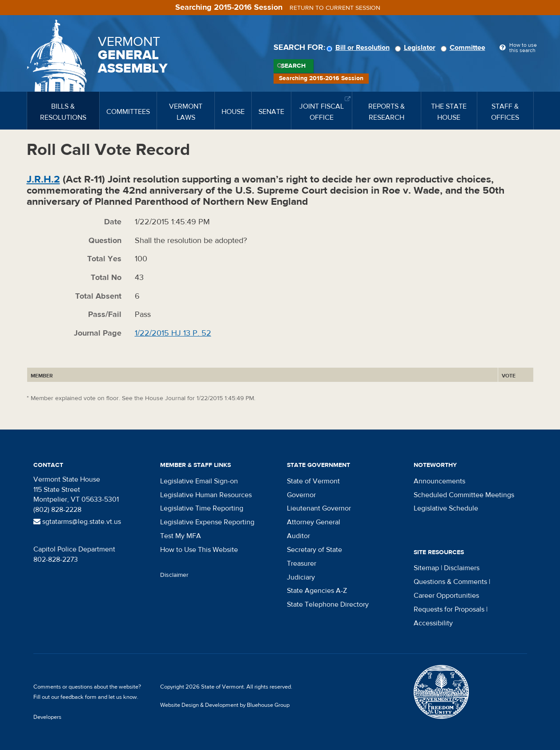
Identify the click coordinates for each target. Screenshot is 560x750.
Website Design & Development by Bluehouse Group (225, 705)
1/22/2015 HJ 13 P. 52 (173, 333)
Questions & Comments (450, 582)
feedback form (79, 697)
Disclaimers (462, 568)
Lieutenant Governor (319, 508)
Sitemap (426, 568)
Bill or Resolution (359, 48)
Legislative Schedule (446, 508)
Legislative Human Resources (206, 495)
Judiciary (301, 577)
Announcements (439, 481)
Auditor (298, 536)
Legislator (417, 48)
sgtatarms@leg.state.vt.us (77, 522)
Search (293, 66)
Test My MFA (181, 536)
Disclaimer (174, 575)
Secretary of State (314, 550)
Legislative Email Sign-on (199, 481)
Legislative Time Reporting (202, 508)
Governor (301, 495)
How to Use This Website (199, 550)
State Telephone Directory (328, 604)
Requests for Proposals (449, 609)
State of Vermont (313, 481)
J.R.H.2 (43, 179)
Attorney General (314, 522)
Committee (464, 48)
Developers (47, 717)
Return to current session (335, 8)
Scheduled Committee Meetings (464, 495)
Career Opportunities (446, 596)
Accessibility (433, 623)
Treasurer (302, 564)
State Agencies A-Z (317, 591)
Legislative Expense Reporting (207, 522)
